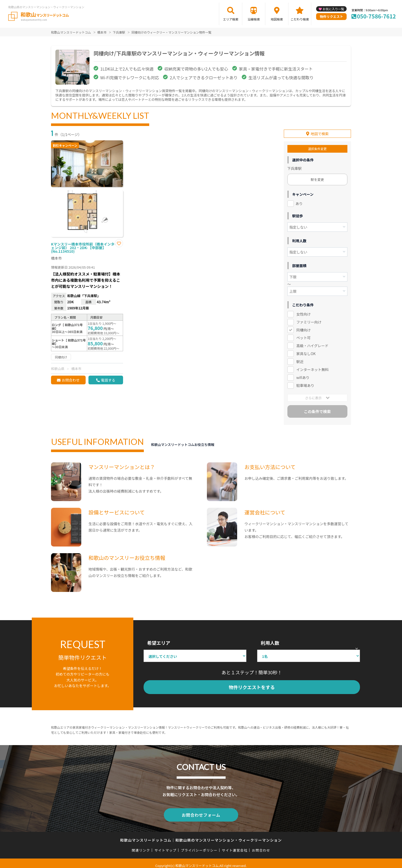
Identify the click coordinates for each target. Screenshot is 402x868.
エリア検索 (231, 19)
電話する (108, 380)
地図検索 (277, 19)
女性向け (304, 310)
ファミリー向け (309, 318)
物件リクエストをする (252, 684)
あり (299, 200)
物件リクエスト (331, 17)
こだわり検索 (300, 19)
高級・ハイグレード (312, 342)
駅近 (300, 358)
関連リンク (141, 846)
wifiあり (303, 374)
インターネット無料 (313, 366)
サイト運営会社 (235, 846)
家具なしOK (306, 350)
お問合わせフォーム (201, 811)
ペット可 (304, 334)
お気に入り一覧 (333, 9)
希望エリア (159, 639)
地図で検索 (320, 130)
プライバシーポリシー (199, 846)
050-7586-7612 (376, 16)
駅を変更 (317, 176)
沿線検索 (254, 19)
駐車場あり (305, 382)
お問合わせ (71, 380)
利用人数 (270, 639)
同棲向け (304, 326)
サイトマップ (166, 846)
